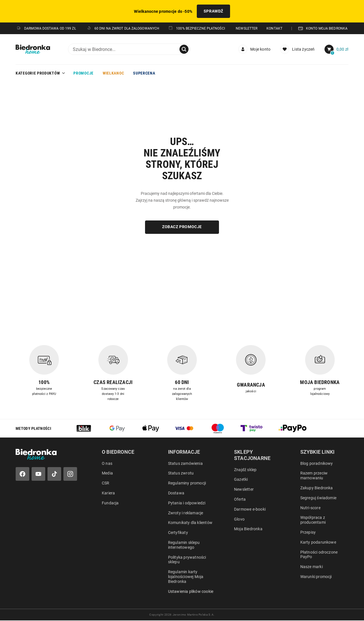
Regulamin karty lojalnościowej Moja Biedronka (186, 577)
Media (107, 474)
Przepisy (308, 533)
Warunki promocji (316, 577)
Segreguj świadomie (318, 498)
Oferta (240, 500)
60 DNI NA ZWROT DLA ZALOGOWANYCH (123, 29)
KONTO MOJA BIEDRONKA (323, 29)
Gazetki (241, 480)
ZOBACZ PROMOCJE (182, 227)
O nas (107, 464)
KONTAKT (274, 29)
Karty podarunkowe (318, 542)
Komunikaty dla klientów (190, 523)
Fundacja (110, 503)
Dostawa (176, 493)
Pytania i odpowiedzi (187, 503)
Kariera (108, 493)
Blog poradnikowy (317, 464)
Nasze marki (312, 567)
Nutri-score (310, 508)
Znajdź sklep (245, 470)
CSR (106, 484)
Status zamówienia (185, 464)
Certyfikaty (178, 533)
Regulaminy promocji (187, 484)
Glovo (239, 519)
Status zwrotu (181, 474)
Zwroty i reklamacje (186, 513)
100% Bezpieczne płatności (197, 29)
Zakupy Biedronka (317, 488)
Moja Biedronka (248, 529)
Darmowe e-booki (250, 509)
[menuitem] (254, 49)
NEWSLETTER (247, 29)
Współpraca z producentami (313, 520)
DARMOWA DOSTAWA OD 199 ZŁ (46, 29)
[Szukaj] (184, 49)
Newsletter (244, 490)
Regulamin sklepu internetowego (184, 545)
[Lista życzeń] (297, 49)
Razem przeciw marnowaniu (314, 476)
